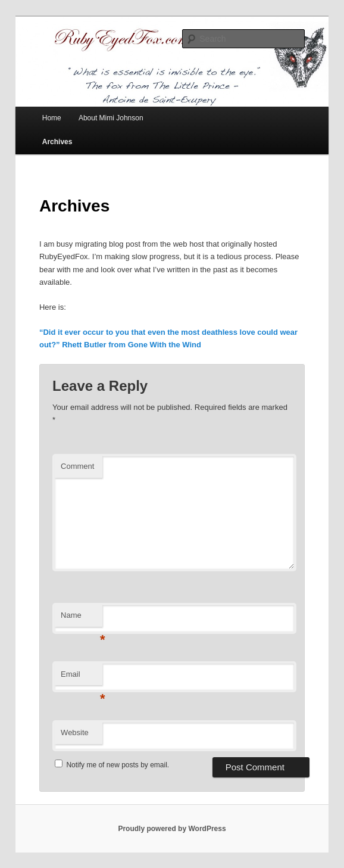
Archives (57, 142)
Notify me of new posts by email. (118, 765)
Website (75, 732)
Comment (77, 466)
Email (82, 678)
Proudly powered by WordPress (172, 829)
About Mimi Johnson (111, 118)
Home (52, 118)
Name (82, 619)
